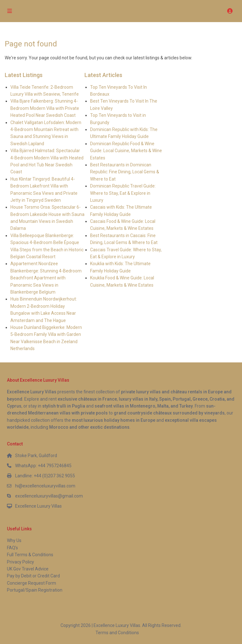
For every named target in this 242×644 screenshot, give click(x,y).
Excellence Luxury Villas (38, 506)
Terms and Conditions (117, 633)
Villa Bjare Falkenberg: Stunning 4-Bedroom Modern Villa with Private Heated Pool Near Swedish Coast (45, 108)
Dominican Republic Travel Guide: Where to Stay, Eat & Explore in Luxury (123, 193)
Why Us (14, 540)
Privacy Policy (20, 562)
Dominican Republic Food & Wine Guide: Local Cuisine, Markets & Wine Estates (126, 151)
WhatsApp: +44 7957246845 (43, 466)
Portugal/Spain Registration (35, 590)
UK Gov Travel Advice (28, 569)
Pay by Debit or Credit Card (33, 576)
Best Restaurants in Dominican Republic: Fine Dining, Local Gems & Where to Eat (125, 172)
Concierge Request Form (32, 583)
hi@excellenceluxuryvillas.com (45, 486)
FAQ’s (12, 548)
